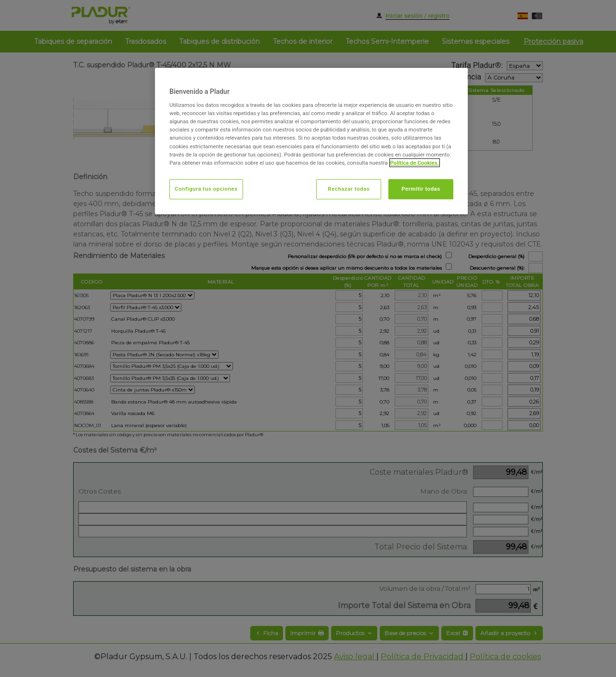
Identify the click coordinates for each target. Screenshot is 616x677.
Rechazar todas (349, 189)
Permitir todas (421, 189)
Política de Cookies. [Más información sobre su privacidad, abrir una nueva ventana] (415, 163)
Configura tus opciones (206, 189)
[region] (311, 141)
